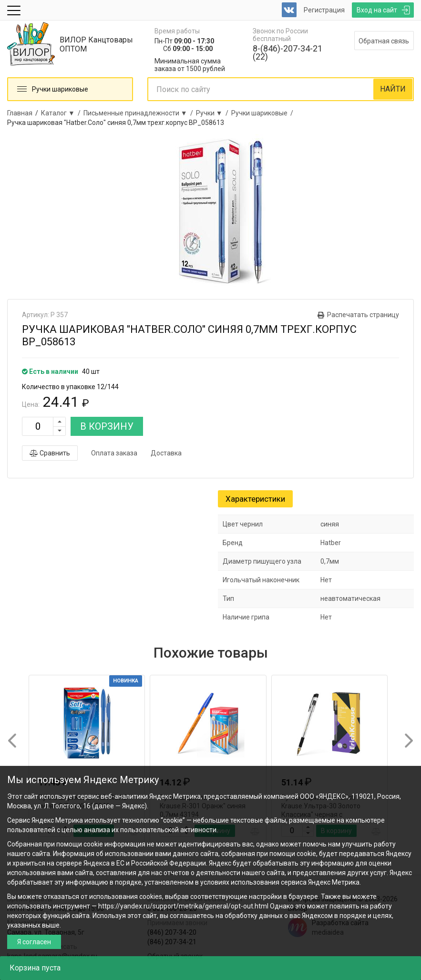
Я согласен (34, 942)
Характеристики (255, 499)
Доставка (166, 453)
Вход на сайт (377, 10)
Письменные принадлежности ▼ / (140, 113)
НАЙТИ (393, 89)
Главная (20, 113)
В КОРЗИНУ (107, 426)
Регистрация (324, 10)
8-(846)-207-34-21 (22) (288, 52)
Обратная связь (384, 41)
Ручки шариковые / (264, 113)
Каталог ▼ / (62, 113)
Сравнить (50, 453)
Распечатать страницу (363, 315)
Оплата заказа (114, 453)
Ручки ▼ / (214, 113)
